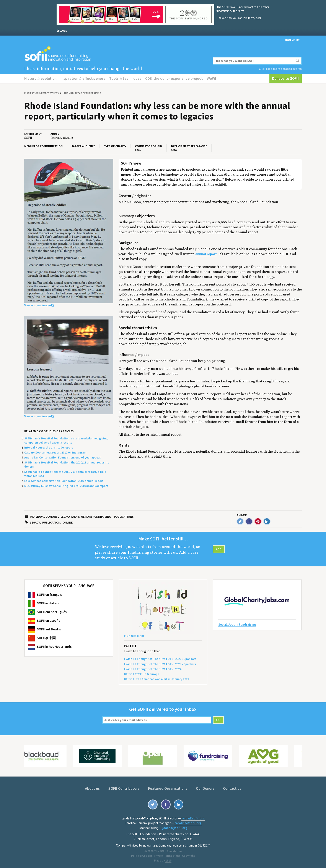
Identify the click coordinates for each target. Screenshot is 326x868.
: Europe (142, 674)
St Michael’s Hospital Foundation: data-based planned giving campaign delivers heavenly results (66, 440)
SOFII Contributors (124, 788)
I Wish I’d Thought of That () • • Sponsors (160, 659)
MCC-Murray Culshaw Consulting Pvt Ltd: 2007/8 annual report (66, 486)
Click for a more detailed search (280, 69)
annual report (206, 254)
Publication (51, 522)
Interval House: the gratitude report (49, 447)
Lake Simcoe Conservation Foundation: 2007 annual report (64, 481)
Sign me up (292, 40)
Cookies (147, 856)
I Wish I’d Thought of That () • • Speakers (160, 664)
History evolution (40, 78)
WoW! (211, 78)
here (259, 18)
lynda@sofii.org (193, 818)
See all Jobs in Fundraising (237, 624)
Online (68, 522)
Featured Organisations (168, 788)
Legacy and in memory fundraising (86, 517)
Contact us (232, 788)
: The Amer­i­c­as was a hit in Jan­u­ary (157, 679)
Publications (124, 517)
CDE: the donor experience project (174, 78)
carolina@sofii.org (188, 823)
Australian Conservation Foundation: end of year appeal (62, 457)
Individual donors (44, 517)
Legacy (35, 522)
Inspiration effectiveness (83, 78)
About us (93, 788)
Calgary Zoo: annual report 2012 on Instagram (55, 452)
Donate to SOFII (285, 78)
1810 (168, 861)
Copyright (188, 856)
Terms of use (172, 856)
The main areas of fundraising (82, 93)
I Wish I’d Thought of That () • (153, 669)
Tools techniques (125, 78)
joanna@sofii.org (175, 828)
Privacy (158, 856)
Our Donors (206, 788)
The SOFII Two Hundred (232, 7)
